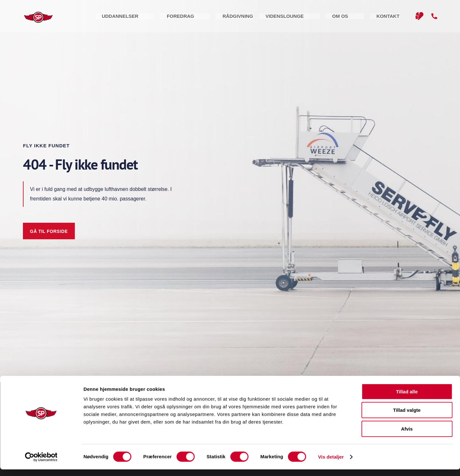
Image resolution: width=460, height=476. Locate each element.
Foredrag (246, 19)
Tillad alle (407, 398)
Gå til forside (49, 231)
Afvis (407, 435)
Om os (365, 19)
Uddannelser (204, 19)
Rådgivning (284, 19)
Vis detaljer (331, 463)
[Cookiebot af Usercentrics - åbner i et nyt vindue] (41, 464)
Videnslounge (328, 19)
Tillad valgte (407, 417)
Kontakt (394, 19)
